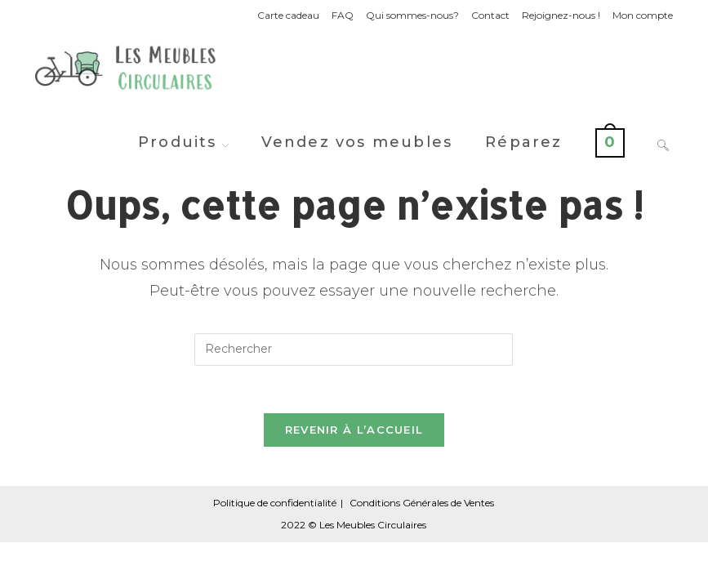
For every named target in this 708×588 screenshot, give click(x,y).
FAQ (343, 15)
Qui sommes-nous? (412, 15)
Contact (490, 15)
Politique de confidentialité (275, 505)
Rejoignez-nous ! (561, 15)
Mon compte (643, 15)
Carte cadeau (288, 15)
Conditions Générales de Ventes (422, 505)
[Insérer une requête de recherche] (354, 350)
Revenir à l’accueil (354, 432)
